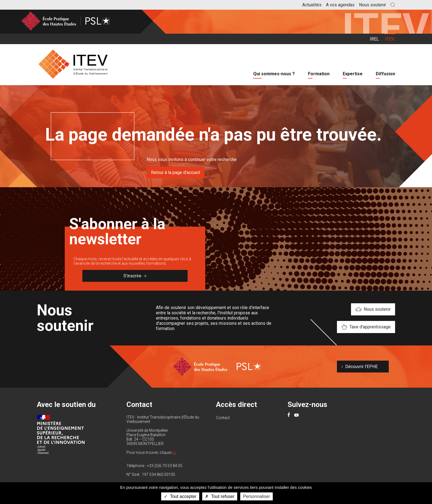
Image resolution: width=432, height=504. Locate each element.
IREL (374, 39)
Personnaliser (256, 496)
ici (174, 452)
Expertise (353, 74)
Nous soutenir (372, 5)
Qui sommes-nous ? (274, 74)
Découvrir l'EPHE (361, 367)
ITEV (390, 39)
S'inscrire (135, 276)
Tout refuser (220, 496)
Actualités (312, 5)
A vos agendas (340, 5)
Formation (319, 74)
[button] (393, 5)
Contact (223, 418)
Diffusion (385, 74)
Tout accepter (180, 496)
